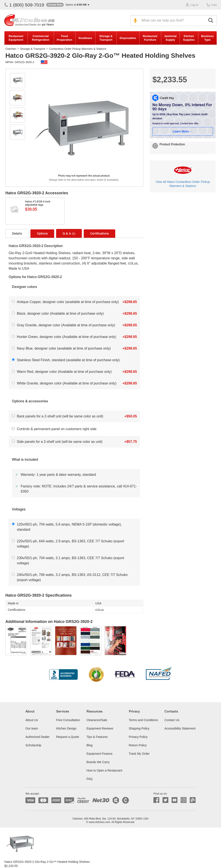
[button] (68, 5)
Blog (90, 745)
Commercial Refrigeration (41, 38)
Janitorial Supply (170, 38)
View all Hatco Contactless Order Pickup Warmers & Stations (183, 184)
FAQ (90, 779)
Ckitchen (11, 49)
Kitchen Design (66, 728)
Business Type (207, 38)
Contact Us (172, 720)
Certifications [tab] (99, 234)
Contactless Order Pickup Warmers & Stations (78, 49)
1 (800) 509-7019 (24, 5)
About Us (32, 720)
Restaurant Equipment (16, 38)
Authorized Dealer (38, 737)
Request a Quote (68, 737)
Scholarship (33, 745)
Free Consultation (68, 720)
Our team (32, 728)
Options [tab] (42, 234)
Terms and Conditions (143, 720)
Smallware (85, 38)
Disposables (128, 38)
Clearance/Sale (97, 720)
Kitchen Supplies (189, 38)
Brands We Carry (98, 762)
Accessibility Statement (180, 728)
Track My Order (139, 754)
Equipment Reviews (100, 728)
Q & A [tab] (69, 234)
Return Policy (138, 745)
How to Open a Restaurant (104, 770)
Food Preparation (65, 38)
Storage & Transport (106, 38)
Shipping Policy (139, 728)
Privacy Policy (138, 737)
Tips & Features (97, 737)
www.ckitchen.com (99, 822)
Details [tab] (17, 234)
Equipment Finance (100, 754)
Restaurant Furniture (150, 38)
